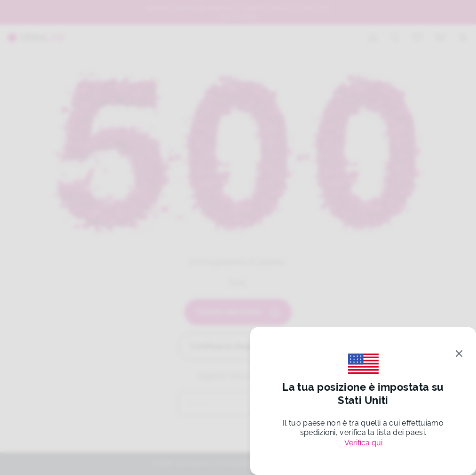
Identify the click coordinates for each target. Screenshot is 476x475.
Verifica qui (363, 443)
